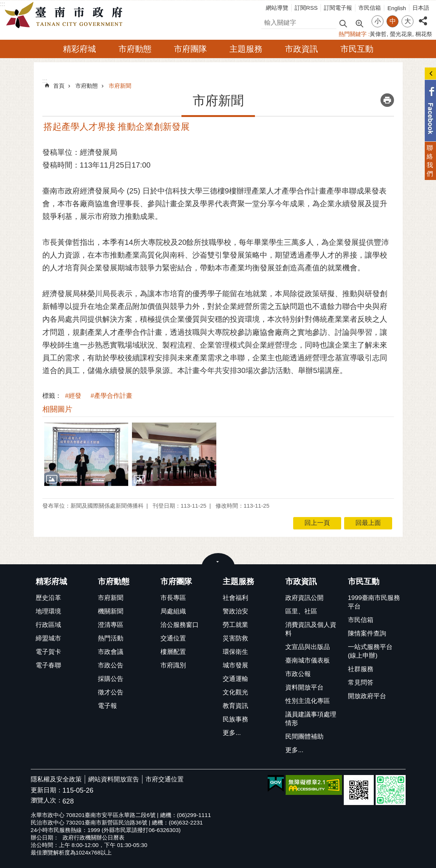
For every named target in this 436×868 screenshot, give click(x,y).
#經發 (73, 396)
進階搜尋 (359, 23)
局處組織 (173, 611)
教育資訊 (235, 706)
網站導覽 (277, 8)
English (397, 8)
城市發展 (235, 665)
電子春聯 (48, 665)
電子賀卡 (48, 652)
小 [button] (378, 21)
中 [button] (393, 21)
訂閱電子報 (338, 8)
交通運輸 (235, 679)
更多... (232, 733)
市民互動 (357, 49)
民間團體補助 (304, 737)
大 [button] (408, 21)
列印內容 (387, 100)
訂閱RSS (306, 8)
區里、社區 (301, 611)
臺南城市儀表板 (308, 660)
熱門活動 (111, 638)
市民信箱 (370, 8)
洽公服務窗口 (180, 625)
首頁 (59, 86)
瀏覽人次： (47, 801)
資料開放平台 (304, 687)
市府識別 (173, 665)
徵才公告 (111, 692)
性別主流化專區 (308, 701)
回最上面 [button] (368, 523)
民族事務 (235, 719)
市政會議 (111, 652)
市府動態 (135, 49)
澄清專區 (111, 625)
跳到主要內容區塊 (4, 4)
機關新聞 (111, 611)
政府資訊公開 (304, 598)
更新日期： (47, 790)
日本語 (421, 8)
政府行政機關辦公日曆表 (94, 837)
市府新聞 (120, 86)
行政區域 (48, 625)
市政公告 (111, 665)
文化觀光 (235, 692)
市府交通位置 (165, 779)
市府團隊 (190, 49)
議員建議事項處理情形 (311, 719)
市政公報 (298, 674)
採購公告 (111, 679)
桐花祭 (424, 34)
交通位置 (173, 638)
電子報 (107, 706)
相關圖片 (57, 409)
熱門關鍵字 (353, 34)
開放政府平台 (367, 696)
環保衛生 (235, 652)
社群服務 (361, 669)
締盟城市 (48, 638)
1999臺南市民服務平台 (374, 602)
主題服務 (246, 49)
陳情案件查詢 (367, 633)
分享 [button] (423, 17)
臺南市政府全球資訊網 (66, 15)
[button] (86, 454)
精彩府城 (79, 49)
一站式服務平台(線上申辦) (370, 651)
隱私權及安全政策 (56, 779)
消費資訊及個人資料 (311, 629)
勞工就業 (235, 625)
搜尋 (268, 22)
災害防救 (235, 638)
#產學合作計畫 (112, 396)
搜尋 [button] (343, 23)
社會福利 (235, 598)
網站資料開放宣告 (114, 779)
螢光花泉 (401, 34)
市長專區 (173, 598)
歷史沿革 (48, 598)
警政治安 (235, 611)
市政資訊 (301, 49)
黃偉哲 (378, 34)
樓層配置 (173, 652)
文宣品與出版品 (308, 647)
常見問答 (361, 683)
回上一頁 (317, 523)
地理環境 (48, 611)
